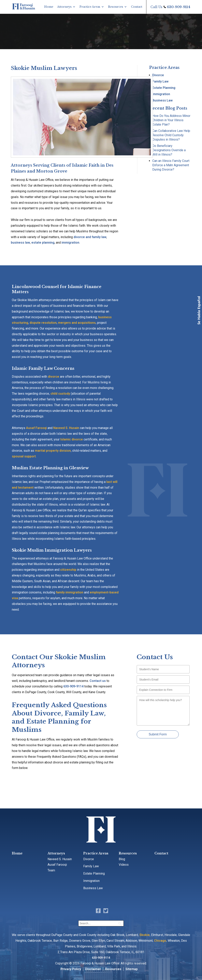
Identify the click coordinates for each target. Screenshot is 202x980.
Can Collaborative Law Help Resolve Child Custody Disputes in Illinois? (171, 135)
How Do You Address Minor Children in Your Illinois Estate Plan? (171, 120)
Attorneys (64, 7)
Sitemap (132, 969)
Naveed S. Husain (66, 428)
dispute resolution (43, 323)
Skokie (145, 935)
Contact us (98, 681)
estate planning (43, 243)
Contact (137, 7)
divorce (54, 377)
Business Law (162, 100)
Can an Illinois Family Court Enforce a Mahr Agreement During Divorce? (171, 165)
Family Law (160, 81)
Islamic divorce (72, 439)
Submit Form (158, 734)
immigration (70, 243)
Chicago (160, 941)
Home (49, 7)
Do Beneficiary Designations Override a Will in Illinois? (169, 150)
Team (51, 870)
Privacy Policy (71, 969)
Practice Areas (90, 7)
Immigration (161, 94)
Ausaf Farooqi (36, 428)
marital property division (53, 451)
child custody (60, 394)
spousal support (24, 456)
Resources (116, 7)
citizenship (68, 570)
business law (20, 243)
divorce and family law (90, 237)
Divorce (158, 75)
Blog (122, 859)
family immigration (70, 592)
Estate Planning (164, 88)
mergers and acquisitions (77, 323)
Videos (124, 865)
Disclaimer (93, 969)
